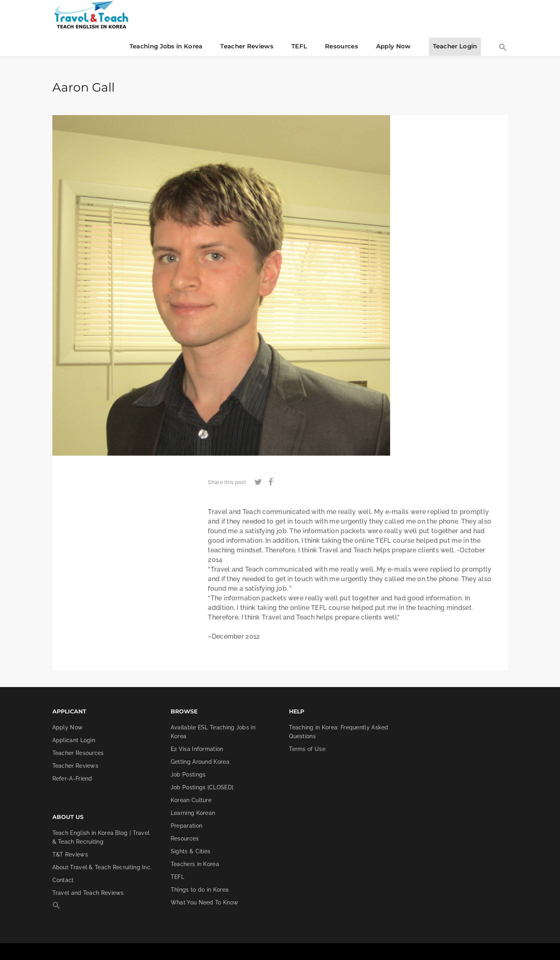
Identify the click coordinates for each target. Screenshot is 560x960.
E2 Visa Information (197, 749)
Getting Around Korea (200, 762)
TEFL (299, 46)
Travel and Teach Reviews (88, 893)
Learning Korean (193, 813)
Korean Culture (191, 800)
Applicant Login (74, 740)
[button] (503, 48)
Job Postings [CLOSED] (202, 787)
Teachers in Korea (195, 864)
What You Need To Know (204, 902)
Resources (342, 46)
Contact (63, 880)
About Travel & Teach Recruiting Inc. (102, 867)
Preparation (186, 826)
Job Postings (188, 775)
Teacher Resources (78, 753)
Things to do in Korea (200, 890)
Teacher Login (455, 46)
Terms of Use (307, 749)
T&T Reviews (70, 854)
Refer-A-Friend (72, 779)
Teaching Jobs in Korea (166, 46)
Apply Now (394, 46)
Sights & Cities (191, 851)
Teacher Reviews (247, 46)
